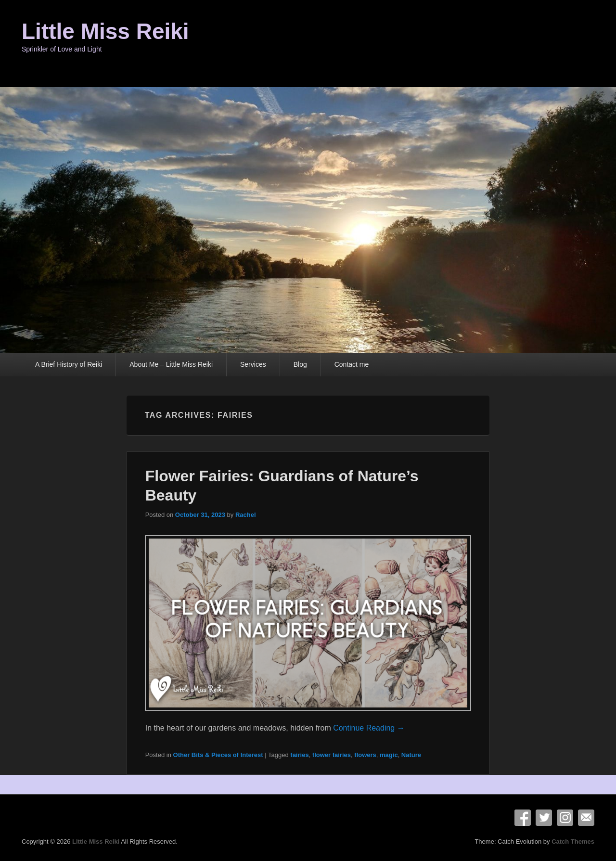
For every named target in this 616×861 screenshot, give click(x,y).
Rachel (246, 515)
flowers (365, 755)
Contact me (352, 364)
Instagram (565, 818)
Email (586, 818)
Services (253, 364)
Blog (300, 364)
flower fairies (332, 755)
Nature (411, 755)
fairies (299, 755)
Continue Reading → (369, 728)
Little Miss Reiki (105, 31)
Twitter (544, 818)
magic (389, 755)
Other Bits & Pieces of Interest (218, 755)
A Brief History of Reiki (69, 364)
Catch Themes (573, 842)
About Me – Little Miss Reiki (171, 364)
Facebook (523, 818)
